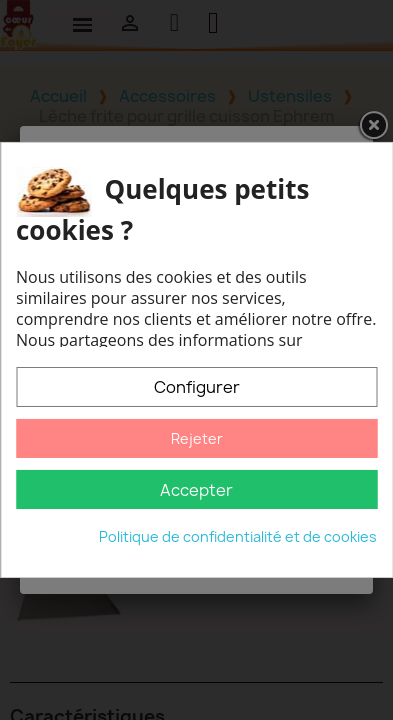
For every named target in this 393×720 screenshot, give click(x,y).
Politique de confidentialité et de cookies (238, 536)
